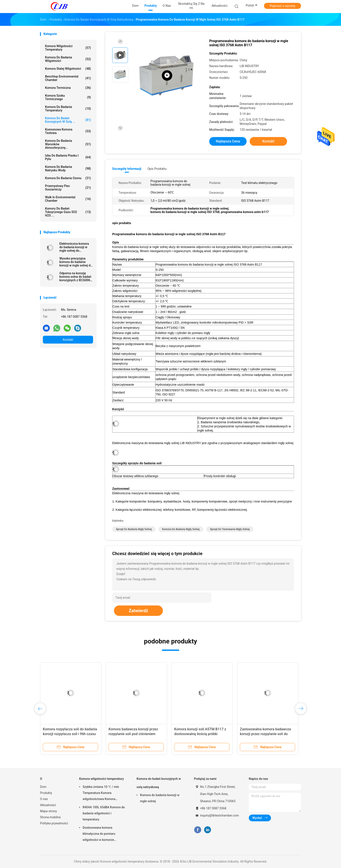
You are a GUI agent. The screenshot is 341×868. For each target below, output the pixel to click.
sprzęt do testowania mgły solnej (230, 529)
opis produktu (157, 169)
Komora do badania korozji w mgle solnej (160, 798)
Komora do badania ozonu (68, 178)
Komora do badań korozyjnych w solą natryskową (159, 783)
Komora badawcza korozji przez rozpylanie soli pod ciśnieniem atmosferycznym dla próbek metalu (136, 734)
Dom (43, 787)
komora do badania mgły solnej (181, 529)
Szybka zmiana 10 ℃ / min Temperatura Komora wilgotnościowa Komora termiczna (101, 794)
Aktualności (48, 805)
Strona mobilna (50, 817)
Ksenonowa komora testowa (68, 131)
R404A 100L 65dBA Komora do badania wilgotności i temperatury (104, 813)
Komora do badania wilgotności (68, 59)
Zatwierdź (138, 611)
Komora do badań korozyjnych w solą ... (68, 120)
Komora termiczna (68, 88)
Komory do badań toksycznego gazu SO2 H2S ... (68, 212)
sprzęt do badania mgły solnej (134, 529)
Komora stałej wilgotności (68, 69)
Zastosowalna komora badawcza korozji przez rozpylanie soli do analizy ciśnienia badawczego (265, 734)
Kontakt (68, 340)
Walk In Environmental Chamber (68, 199)
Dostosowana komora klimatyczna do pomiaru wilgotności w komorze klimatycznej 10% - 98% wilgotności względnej (99, 834)
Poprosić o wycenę (282, 6)
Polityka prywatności (54, 823)
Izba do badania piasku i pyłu (68, 157)
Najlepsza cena (228, 141)
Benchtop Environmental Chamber (68, 78)
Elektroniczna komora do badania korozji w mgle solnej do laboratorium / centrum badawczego (75, 247)
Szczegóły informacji (127, 169)
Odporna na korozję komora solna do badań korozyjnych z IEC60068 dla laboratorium (76, 277)
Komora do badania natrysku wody (68, 169)
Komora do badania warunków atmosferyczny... (68, 144)
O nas (44, 799)
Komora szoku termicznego (68, 97)
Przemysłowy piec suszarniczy (68, 188)
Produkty (46, 793)
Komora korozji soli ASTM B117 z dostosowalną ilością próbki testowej (200, 734)
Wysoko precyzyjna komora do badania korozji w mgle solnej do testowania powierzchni (76, 262)
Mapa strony (48, 811)
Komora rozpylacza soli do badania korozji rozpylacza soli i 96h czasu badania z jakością (70, 734)
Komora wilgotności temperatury (68, 48)
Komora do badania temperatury (68, 109)
